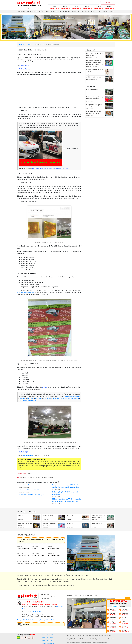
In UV (99, 11)
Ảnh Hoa (109, 636)
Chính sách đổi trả (48, 641)
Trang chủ (21, 11)
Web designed (21, 635)
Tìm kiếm (108, 3)
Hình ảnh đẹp (100, 636)
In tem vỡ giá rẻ (22, 516)
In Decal (29, 45)
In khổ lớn (76, 11)
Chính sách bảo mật (48, 638)
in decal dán (25, 478)
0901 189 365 (23, 398)
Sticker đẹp (94, 639)
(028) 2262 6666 (32, 401)
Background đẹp (78, 639)
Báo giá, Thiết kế (32, 11)
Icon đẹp (90, 639)
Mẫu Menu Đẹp (86, 642)
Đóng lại (128, 598)
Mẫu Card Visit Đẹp (110, 639)
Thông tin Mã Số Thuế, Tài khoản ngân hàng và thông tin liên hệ (37, 620)
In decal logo (23, 452)
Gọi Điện (115, 606)
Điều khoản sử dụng (48, 635)
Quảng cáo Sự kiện (64, 11)
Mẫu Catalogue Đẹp (103, 642)
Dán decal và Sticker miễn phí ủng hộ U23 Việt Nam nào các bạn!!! (50, 169)
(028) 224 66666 (23, 401)
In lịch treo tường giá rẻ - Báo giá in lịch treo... (49, 524)
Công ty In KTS (108, 11)
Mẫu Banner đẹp (79, 642)
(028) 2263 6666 (66, 398)
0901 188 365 (30, 398)
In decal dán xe (24, 65)
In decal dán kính (25, 69)
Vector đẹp (89, 636)
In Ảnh (41, 11)
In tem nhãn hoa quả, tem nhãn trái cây (25, 524)
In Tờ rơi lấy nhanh (48, 516)
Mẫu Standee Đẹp (101, 639)
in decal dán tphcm (48, 478)
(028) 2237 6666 (47, 398)
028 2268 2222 (37, 612)
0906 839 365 (76, 396)
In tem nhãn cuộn (97, 523)
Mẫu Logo (94, 636)
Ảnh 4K (105, 636)
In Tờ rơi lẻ (70, 516)
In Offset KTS (85, 11)
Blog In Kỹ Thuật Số (72, 636)
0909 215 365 (38, 398)
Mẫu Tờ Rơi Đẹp (94, 642)
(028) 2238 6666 (56, 398)
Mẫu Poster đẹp (71, 642)
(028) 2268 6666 (75, 398)
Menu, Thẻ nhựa (51, 11)
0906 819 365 (69, 396)
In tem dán (70, 523)
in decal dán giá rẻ (36, 478)
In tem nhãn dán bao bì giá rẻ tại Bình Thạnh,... (98, 517)
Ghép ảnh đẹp (71, 639)
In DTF (93, 11)
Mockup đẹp (85, 639)
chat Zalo (122, 606)
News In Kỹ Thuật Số (82, 636)
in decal (45, 387)
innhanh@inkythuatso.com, (26, 292)
